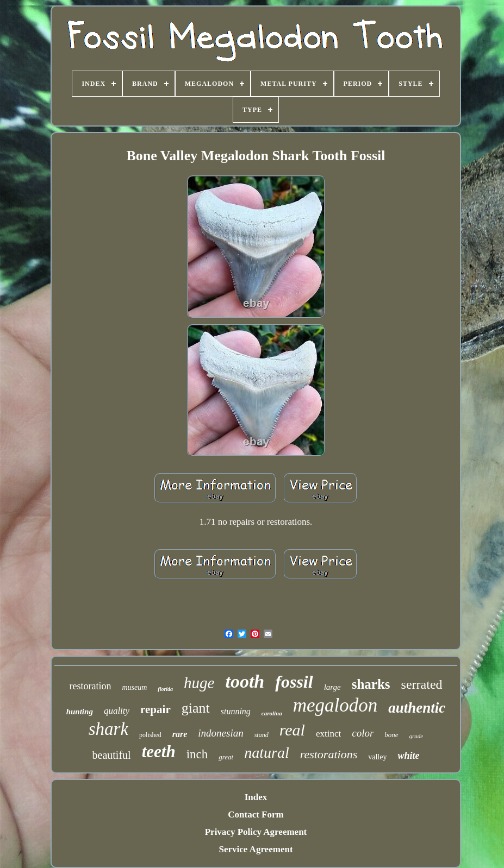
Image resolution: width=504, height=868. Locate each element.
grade (416, 736)
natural (266, 753)
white (408, 756)
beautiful (112, 755)
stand (262, 735)
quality (117, 711)
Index (256, 797)
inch (197, 754)
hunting (80, 712)
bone (391, 735)
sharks (371, 684)
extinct (328, 734)
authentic (417, 708)
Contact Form (256, 814)
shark (108, 729)
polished (150, 735)
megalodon (335, 705)
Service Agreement (256, 849)
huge (199, 683)
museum (134, 687)
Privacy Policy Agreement (256, 832)
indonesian (220, 733)
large (332, 687)
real (292, 730)
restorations (329, 754)
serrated (422, 684)
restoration (90, 686)
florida (165, 689)
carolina (272, 713)
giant (196, 708)
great (226, 757)
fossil (294, 682)
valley (377, 757)
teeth (159, 751)
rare (180, 734)
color (363, 733)
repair (155, 709)
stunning (236, 711)
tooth (245, 681)
